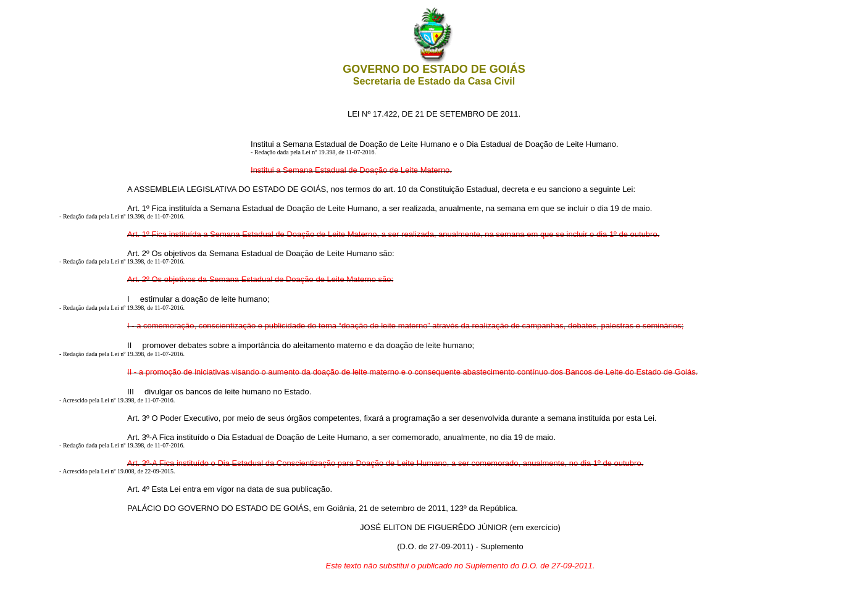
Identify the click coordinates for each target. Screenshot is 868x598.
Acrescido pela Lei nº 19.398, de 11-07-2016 (118, 400)
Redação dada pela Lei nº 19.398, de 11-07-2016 (315, 152)
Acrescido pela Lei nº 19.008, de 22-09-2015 (118, 471)
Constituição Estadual (459, 189)
